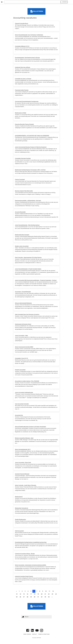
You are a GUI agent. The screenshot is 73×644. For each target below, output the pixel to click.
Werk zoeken (27, 634)
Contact (34, 634)
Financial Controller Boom (22, 23)
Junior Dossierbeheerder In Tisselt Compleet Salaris (28, 269)
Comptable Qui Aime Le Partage (23, 79)
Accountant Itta (19, 415)
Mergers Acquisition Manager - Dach (24, 438)
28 (27, 597)
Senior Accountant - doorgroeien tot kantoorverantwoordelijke (31, 565)
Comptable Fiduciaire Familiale (23, 158)
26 (20, 597)
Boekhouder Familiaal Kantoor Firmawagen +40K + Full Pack (30, 170)
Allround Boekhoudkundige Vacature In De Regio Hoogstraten (30, 427)
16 (27, 594)
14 (20, 594)
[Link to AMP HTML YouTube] (37, 632)
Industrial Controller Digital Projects (24, 576)
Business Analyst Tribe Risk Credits (24, 191)
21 (45, 594)
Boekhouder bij (19, 497)
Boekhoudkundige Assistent (22, 235)
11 (49, 591)
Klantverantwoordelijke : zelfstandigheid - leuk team (28, 201)
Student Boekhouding (20, 519)
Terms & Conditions (44, 634)
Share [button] (25, 617)
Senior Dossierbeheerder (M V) (23, 449)
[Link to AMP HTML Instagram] (42, 632)
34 (49, 597)
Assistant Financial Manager (22, 474)
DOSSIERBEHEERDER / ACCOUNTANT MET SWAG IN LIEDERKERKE (32, 136)
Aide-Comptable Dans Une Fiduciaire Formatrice (27, 314)
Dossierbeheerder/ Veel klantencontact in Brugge (27, 58)
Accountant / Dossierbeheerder (23, 292)
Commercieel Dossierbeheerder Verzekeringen (27, 101)
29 (31, 597)
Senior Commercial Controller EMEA (24, 347)
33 (45, 597)
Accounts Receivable (20, 212)
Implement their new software (23, 67)
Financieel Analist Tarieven (22, 90)
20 (42, 594)
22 (49, 594)
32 (42, 597)
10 (46, 591)
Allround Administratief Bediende (23, 303)
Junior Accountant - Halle (21, 336)
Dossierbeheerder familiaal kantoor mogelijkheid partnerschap (31, 542)
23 (52, 594)
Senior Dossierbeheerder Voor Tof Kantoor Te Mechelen (29, 35)
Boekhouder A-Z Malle (21, 113)
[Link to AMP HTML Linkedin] (32, 632)
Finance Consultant (20, 179)
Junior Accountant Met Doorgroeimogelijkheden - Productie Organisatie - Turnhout (36, 280)
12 (53, 591)
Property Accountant (20, 370)
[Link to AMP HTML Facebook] (28, 632)
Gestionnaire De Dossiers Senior (23, 324)
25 (17, 597)
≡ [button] (2, 2)
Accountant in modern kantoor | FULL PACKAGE (27, 381)
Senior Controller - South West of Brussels (26, 485)
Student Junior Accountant (22, 246)
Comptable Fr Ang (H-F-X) (21, 358)
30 (35, 597)
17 (31, 594)
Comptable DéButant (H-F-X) (22, 46)
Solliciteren (37, 11)
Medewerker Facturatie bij (22, 508)
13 (17, 594)
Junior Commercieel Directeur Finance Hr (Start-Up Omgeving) (31, 147)
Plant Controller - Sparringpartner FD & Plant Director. (28, 258)
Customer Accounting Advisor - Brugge (25, 554)
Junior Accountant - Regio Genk (23, 463)
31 (38, 597)
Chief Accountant (19, 531)
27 (24, 597)
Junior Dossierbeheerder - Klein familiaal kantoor (27, 225)
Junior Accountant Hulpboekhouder (24, 392)
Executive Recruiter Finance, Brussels (24, 124)
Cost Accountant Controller (22, 404)
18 (35, 594)
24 (56, 594)
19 (38, 594)
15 (24, 594)
